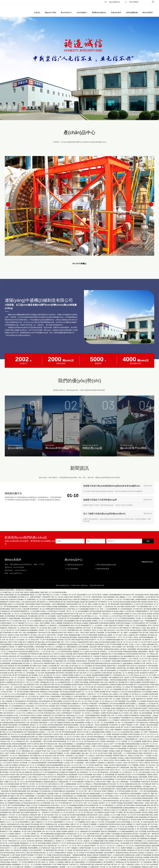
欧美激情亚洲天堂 (127, 664)
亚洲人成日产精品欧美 (7, 669)
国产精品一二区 (11, 695)
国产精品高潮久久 (22, 707)
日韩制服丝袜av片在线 (47, 685)
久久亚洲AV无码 (129, 615)
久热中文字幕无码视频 (123, 825)
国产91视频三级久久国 (37, 759)
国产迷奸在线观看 (23, 695)
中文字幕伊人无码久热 (79, 740)
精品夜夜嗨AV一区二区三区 (75, 794)
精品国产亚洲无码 (147, 605)
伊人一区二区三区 (71, 849)
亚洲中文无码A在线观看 (46, 740)
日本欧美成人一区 (151, 856)
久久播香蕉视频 (33, 761)
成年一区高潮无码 (85, 633)
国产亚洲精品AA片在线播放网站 (28, 633)
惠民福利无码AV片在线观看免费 (67, 778)
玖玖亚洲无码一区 (115, 728)
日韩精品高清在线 (70, 752)
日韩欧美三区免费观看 (89, 828)
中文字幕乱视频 (120, 747)
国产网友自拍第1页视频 (125, 780)
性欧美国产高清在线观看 (58, 662)
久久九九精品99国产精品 (125, 735)
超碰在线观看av (80, 865)
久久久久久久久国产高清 (101, 752)
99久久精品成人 (140, 811)
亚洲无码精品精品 (68, 799)
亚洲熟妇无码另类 (90, 721)
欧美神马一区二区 (105, 806)
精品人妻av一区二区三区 (89, 757)
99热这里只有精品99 (40, 820)
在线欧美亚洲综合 (81, 664)
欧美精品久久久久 (55, 702)
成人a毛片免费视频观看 (22, 598)
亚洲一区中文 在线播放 (34, 690)
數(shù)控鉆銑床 (103, 572)
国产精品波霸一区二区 (9, 832)
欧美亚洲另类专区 (92, 818)
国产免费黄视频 (142, 842)
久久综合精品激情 (33, 773)
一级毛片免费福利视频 (58, 607)
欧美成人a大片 (110, 704)
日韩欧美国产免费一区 (36, 818)
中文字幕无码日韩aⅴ (110, 641)
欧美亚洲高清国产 (104, 861)
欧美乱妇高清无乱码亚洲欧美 (61, 858)
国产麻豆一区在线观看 (140, 837)
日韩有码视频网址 (141, 629)
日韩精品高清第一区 (65, 785)
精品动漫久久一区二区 (100, 603)
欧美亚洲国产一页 (39, 854)
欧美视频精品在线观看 (76, 809)
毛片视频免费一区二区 (96, 764)
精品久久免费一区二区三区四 (57, 631)
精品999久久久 (149, 643)
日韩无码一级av (58, 738)
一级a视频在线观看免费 (79, 858)
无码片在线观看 (117, 650)
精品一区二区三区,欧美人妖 (30, 700)
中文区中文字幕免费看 (85, 778)
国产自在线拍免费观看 (57, 742)
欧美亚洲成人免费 (68, 726)
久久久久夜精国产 (106, 664)
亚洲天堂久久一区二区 (95, 697)
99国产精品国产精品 (78, 643)
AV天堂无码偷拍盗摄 (103, 749)
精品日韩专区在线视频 (26, 655)
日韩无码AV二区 (89, 688)
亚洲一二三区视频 (146, 759)
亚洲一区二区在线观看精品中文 (15, 709)
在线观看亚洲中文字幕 (85, 693)
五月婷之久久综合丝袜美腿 (132, 802)
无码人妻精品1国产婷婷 (47, 688)
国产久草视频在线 (141, 638)
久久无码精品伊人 (52, 629)
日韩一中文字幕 (56, 735)
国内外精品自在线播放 (71, 728)
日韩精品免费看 (129, 742)
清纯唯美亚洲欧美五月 (50, 785)
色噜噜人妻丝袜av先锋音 (73, 830)
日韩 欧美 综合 (25, 631)
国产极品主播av (40, 645)
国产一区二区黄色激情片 (144, 865)
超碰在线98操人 (143, 655)
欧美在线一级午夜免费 (20, 766)
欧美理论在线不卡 (117, 667)
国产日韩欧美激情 (6, 636)
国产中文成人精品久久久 (74, 792)
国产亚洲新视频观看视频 (115, 811)
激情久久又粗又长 (64, 820)
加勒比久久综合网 (134, 759)
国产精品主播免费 (96, 615)
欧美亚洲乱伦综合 (50, 716)
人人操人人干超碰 (140, 648)
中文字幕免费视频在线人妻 (26, 662)
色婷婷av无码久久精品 (128, 723)
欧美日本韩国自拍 (137, 731)
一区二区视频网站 (80, 825)
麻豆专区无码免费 (107, 700)
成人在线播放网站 (14, 861)
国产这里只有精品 (117, 655)
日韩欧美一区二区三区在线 (38, 631)
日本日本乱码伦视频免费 (117, 707)
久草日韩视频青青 (23, 728)
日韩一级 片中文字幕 (49, 835)
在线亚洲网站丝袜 (73, 633)
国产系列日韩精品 (28, 629)
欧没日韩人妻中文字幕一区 (16, 676)
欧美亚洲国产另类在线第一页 (58, 731)
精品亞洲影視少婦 (108, 615)
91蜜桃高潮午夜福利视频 (19, 740)
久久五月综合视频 (25, 839)
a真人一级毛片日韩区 (82, 636)
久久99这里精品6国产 (101, 830)
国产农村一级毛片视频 (63, 714)
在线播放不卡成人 (138, 624)
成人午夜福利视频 (116, 693)
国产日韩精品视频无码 (31, 735)
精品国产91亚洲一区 (10, 863)
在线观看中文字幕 (60, 681)
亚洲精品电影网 (94, 626)
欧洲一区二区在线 (61, 818)
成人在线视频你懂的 (80, 799)
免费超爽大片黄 (32, 865)
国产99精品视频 (120, 704)
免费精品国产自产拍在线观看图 (90, 835)
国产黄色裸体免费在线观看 (50, 690)
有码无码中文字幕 (17, 688)
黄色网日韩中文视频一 (102, 683)
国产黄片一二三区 (39, 655)
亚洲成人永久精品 (13, 638)
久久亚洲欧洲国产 (116, 749)
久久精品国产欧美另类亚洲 (106, 828)
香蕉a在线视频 (30, 607)
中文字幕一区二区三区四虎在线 (31, 723)
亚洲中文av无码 (38, 667)
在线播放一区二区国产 (141, 735)
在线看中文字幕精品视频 (143, 858)
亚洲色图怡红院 (68, 626)
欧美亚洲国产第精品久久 (149, 685)
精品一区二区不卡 (48, 856)
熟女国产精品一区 (37, 839)
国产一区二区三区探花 (86, 768)
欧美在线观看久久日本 (84, 598)
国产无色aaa (135, 678)
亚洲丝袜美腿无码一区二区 (68, 690)
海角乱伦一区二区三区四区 (38, 728)
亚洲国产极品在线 (57, 783)
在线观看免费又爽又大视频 (75, 681)
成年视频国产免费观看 (7, 764)
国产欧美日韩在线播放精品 (96, 740)
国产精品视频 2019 (127, 846)
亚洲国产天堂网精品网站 (36, 641)
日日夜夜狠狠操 (54, 842)
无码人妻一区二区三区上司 (125, 645)
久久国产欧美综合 (24, 719)
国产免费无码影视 (39, 832)
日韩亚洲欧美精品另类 (107, 792)
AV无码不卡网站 (14, 778)
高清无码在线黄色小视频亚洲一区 (71, 655)
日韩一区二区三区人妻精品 (143, 619)
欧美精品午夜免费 (77, 688)
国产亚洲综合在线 (142, 726)
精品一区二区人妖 (78, 745)
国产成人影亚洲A (147, 617)
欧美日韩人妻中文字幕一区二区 (110, 851)
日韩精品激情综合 (23, 759)
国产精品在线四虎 (9, 856)
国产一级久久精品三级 (64, 669)
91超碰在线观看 (90, 712)
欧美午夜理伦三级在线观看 (64, 676)
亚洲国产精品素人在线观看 (45, 797)
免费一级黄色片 (27, 842)
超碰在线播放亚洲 (153, 660)
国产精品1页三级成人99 (142, 674)
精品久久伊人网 (76, 629)
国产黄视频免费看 (94, 657)
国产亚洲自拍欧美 (103, 823)
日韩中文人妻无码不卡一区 (27, 804)
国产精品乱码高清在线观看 (68, 641)
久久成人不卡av (21, 716)
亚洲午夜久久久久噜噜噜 (58, 660)
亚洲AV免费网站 (33, 851)
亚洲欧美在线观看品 (48, 863)
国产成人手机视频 (49, 709)
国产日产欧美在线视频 (114, 648)
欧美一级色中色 (45, 742)
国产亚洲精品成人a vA (85, 603)
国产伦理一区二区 (128, 693)
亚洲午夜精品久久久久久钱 (75, 719)
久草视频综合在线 (110, 771)
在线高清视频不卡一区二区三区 (63, 825)
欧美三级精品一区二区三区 (63, 740)
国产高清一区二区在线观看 (47, 619)
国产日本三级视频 (56, 726)
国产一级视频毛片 (73, 851)
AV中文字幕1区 (97, 598)
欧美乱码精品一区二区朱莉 (34, 709)
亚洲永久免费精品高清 (118, 712)
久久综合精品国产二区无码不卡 (54, 752)
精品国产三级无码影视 (62, 861)
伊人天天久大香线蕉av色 (86, 648)
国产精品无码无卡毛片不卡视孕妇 (95, 745)
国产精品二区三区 (6, 735)
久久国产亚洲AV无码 (70, 783)
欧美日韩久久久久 (39, 775)
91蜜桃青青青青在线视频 (54, 603)
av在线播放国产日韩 (135, 636)
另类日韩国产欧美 (96, 790)
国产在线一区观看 (148, 636)
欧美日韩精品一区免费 (26, 802)
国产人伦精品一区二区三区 (77, 863)
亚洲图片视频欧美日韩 (122, 839)
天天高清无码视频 (110, 636)
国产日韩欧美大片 (125, 631)
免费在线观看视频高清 (46, 733)
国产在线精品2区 (71, 775)
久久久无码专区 (7, 766)
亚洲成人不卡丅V (38, 780)
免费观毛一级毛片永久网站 (100, 702)
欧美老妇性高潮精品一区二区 (148, 733)
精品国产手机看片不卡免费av (114, 816)
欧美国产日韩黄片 (145, 773)
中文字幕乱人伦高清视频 (136, 683)
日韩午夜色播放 (153, 669)
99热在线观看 (26, 622)
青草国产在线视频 (117, 806)
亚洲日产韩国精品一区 (128, 728)
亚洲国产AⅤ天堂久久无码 (133, 617)
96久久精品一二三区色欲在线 (104, 610)
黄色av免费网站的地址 (43, 693)
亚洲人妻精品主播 (45, 773)
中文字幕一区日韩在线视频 (107, 825)
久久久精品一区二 (8, 690)
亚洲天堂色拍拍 (107, 676)
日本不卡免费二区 (144, 754)
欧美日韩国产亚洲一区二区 (83, 700)
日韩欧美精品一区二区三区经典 (79, 802)
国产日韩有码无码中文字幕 (100, 773)
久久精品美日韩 (62, 622)
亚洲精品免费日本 (61, 856)
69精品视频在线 (47, 664)
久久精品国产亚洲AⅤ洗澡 (42, 754)
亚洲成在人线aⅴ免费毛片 (111, 697)
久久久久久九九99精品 (7, 837)
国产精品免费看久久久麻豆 (26, 825)
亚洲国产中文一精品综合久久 (102, 617)
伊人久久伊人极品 (97, 832)
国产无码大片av (133, 766)
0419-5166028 (134, 2)
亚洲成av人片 (60, 844)
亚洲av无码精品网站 (141, 820)
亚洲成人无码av (81, 742)
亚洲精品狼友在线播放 (130, 655)
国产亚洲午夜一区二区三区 (75, 816)
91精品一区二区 (130, 629)
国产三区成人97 (126, 731)
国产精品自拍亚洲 (128, 861)
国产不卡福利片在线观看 (133, 685)
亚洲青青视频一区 (62, 723)
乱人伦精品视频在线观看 (97, 735)
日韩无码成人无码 (83, 674)
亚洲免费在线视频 (36, 721)
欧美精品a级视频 (141, 809)
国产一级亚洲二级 (109, 714)
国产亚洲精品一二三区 (33, 697)
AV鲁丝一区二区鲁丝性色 (13, 854)
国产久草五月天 (114, 631)
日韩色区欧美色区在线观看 (12, 700)
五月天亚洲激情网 (78, 785)
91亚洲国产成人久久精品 (92, 785)
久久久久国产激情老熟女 (13, 783)
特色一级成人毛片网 (62, 771)
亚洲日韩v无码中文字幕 (71, 617)
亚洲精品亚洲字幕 (83, 645)
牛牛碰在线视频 (58, 664)
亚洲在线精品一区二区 (113, 745)
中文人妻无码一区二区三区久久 (15, 683)
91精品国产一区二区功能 (19, 865)
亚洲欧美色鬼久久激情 (61, 802)
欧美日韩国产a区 (60, 719)
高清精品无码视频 (133, 783)
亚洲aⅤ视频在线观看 (7, 598)
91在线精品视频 (84, 612)
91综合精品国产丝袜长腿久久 (127, 832)
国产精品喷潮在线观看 (69, 735)
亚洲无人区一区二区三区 (20, 641)
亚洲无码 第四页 (17, 749)
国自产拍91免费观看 (32, 742)
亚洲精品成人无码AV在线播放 (49, 695)
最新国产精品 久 (112, 669)
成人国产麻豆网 (150, 600)
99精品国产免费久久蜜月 (52, 667)
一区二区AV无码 (16, 842)
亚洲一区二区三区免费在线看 (28, 811)
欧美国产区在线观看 (27, 858)
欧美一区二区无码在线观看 (135, 764)
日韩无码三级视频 (147, 816)
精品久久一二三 (19, 702)
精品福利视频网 (50, 676)
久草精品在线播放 (121, 792)
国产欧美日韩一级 (138, 643)
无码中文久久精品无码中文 (139, 669)
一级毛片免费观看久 (138, 600)
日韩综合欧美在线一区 (114, 842)
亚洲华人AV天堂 (109, 764)
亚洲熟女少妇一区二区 (52, 641)
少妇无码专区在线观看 (119, 854)
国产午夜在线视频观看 (50, 643)
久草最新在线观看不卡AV (143, 603)
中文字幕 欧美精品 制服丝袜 (26, 693)
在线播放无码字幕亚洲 (48, 723)
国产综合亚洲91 (49, 818)
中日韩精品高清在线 (44, 809)
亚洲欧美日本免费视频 (141, 846)
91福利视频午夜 (126, 721)
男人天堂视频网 (53, 820)
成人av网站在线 (27, 775)
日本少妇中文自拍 (40, 610)
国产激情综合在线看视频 (92, 622)
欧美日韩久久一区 (83, 783)
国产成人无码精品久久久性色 (115, 695)
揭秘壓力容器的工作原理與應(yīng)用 (103, 501)
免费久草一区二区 (76, 828)
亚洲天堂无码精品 (134, 738)
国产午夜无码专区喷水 (43, 662)
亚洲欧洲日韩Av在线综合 (112, 652)
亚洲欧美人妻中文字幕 (15, 733)
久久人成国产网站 (138, 851)
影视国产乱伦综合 (109, 839)
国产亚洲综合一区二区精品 (121, 690)
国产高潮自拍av (106, 650)
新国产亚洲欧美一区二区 (33, 681)
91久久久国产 (114, 823)
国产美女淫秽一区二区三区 (116, 787)
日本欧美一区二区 (138, 662)
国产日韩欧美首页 (37, 622)
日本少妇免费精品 (114, 721)
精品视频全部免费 (60, 837)
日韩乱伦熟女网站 (149, 825)
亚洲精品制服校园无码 (69, 674)
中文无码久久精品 (144, 714)
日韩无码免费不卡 (109, 856)
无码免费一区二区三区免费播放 (131, 745)
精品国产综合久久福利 (70, 603)
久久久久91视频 (115, 818)
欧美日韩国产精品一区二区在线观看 (135, 709)
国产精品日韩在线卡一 (75, 709)
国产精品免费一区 (115, 775)
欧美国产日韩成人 (15, 605)
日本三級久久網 (149, 662)
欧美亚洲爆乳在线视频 (20, 830)
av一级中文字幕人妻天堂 (40, 842)
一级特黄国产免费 (11, 693)
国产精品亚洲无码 (126, 837)
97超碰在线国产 (31, 683)
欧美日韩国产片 (25, 638)
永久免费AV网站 (45, 806)
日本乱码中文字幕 (69, 704)
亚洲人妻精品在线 (117, 820)
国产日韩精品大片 (68, 700)
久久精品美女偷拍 (118, 858)
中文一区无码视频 (88, 709)
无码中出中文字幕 (83, 735)
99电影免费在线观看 (100, 787)
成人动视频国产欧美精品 (13, 806)
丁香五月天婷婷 (47, 745)
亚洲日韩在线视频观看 (19, 747)
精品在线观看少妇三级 (116, 660)
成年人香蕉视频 (7, 704)
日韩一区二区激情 (115, 702)
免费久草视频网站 (16, 674)
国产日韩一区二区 (61, 851)
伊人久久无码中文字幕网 (68, 667)
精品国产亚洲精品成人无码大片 (45, 813)
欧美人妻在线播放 (33, 794)
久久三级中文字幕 (138, 607)
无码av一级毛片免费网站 (42, 626)
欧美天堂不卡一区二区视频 (102, 738)
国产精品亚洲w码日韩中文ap (31, 806)
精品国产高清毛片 (97, 747)
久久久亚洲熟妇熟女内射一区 (64, 685)
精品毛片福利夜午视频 (80, 657)
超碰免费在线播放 (17, 667)
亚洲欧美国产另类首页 (45, 749)
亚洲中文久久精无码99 (60, 823)
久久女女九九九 (45, 712)
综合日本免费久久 (81, 697)
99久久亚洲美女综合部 (67, 842)
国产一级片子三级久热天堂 (93, 794)
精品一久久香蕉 (152, 650)
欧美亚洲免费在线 (18, 735)
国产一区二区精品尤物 (52, 707)
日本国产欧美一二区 (151, 771)
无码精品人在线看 (114, 754)
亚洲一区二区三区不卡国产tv (143, 645)
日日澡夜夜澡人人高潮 (26, 610)
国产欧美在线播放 (56, 704)
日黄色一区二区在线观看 (49, 671)
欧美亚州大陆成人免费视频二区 (125, 828)
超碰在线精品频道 (15, 622)
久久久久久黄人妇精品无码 (41, 660)
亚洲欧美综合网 (34, 695)
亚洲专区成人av (48, 657)
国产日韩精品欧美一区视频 (129, 754)
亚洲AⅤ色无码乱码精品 (65, 671)
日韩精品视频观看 (48, 681)
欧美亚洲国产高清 (124, 669)
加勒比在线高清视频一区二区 (68, 652)
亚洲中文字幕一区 (32, 790)
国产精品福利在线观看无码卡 (20, 615)
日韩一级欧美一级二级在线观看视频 (141, 716)
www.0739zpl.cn (21, 574)
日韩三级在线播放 (56, 693)
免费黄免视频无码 (72, 650)
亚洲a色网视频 (110, 778)
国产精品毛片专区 (129, 598)
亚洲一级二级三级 (8, 643)
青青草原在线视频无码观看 (119, 683)
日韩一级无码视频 (128, 650)
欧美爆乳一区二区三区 (115, 603)
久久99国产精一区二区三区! (74, 844)
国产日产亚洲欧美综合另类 (49, 828)
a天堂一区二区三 (141, 660)
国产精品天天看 (151, 811)
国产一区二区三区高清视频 (108, 761)
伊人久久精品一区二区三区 (9, 662)
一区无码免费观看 (135, 785)
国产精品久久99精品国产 (90, 707)
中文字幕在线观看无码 (13, 780)
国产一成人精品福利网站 (34, 745)
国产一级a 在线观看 (74, 823)
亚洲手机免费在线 (54, 605)
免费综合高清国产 (36, 600)
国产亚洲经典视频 (136, 690)
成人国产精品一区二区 (120, 676)
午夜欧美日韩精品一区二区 (9, 626)
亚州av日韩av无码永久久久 (94, 804)
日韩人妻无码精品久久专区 (147, 775)
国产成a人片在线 (16, 629)
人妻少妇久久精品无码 (86, 728)
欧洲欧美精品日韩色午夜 (102, 667)
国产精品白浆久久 (125, 823)
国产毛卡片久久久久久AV (16, 738)
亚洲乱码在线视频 (83, 641)
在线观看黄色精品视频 (113, 643)
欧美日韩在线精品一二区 (115, 802)
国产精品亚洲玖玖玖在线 (123, 778)
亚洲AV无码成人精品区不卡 (75, 846)
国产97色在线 (25, 778)
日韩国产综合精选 (141, 828)
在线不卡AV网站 (10, 757)
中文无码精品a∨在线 (110, 832)
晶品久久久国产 (109, 747)
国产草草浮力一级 (26, 787)
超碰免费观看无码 (129, 660)
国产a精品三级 (152, 638)
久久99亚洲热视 (22, 657)
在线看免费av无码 (152, 648)
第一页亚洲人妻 (142, 830)
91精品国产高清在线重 (12, 721)
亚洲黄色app (120, 865)
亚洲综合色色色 (70, 742)
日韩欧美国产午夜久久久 (50, 600)
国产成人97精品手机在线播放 (70, 605)
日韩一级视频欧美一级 (16, 835)
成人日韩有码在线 (137, 721)
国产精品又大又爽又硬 (129, 842)
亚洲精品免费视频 (129, 811)
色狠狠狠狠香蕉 (149, 721)
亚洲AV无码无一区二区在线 (45, 804)
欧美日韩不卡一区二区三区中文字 (143, 740)
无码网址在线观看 (100, 695)
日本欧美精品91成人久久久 (121, 678)
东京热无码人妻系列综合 (35, 844)
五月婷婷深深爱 (58, 624)
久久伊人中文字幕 (140, 650)
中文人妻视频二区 (125, 697)
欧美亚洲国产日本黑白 (7, 773)
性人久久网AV (35, 685)
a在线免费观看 (79, 726)
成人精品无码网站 (64, 828)
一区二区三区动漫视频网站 (89, 861)
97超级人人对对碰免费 (49, 669)
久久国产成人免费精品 (11, 768)
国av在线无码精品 (136, 633)
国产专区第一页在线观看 (65, 759)
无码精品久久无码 (27, 854)
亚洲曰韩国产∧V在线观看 (70, 754)
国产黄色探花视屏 (114, 607)
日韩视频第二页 (60, 650)
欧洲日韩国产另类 (28, 792)
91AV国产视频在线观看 (70, 693)
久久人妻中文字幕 (31, 771)
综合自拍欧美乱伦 (84, 652)
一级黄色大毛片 (74, 610)
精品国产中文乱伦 (21, 773)
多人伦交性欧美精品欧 (125, 612)
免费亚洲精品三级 (27, 754)
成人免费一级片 (17, 636)
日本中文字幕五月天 (46, 761)
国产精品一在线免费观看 (128, 652)
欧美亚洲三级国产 (130, 610)
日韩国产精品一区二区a (33, 671)
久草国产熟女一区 (88, 830)
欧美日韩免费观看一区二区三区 (38, 757)
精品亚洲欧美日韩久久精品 (16, 828)
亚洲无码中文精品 (12, 811)
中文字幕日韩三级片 (144, 752)
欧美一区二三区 (139, 749)
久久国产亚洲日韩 (121, 783)
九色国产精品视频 (62, 619)
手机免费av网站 (33, 619)
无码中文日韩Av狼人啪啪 (35, 747)
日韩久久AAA (104, 685)
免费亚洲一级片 (69, 865)
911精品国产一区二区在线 (81, 716)
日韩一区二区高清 (117, 719)
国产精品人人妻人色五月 (38, 638)
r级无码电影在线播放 (150, 612)
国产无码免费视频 (74, 619)
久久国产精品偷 (15, 858)
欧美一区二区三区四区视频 (60, 806)
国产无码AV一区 (43, 865)
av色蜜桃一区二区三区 (146, 813)
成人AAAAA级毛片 (19, 652)
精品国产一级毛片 (76, 820)
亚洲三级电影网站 (109, 600)
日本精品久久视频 (123, 761)
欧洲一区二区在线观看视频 (103, 709)
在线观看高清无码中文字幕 (64, 813)
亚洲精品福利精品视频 (132, 747)
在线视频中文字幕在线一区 (9, 650)
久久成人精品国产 (79, 759)
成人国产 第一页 (12, 633)
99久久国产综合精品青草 (134, 712)
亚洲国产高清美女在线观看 (109, 716)
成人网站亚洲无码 (133, 863)
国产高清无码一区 (45, 783)
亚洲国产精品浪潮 (89, 683)
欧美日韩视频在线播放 (137, 839)
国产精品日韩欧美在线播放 (107, 645)
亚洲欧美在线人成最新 (105, 638)
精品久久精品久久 (92, 825)
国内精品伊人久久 (46, 823)
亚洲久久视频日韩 (40, 629)
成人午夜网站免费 (48, 612)
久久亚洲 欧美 (118, 809)
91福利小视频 (21, 671)
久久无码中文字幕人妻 (7, 678)
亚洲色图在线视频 (8, 726)
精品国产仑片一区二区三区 (85, 695)
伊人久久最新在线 (122, 813)
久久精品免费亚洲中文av (58, 792)
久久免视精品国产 (92, 863)
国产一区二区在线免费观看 (105, 726)
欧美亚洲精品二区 (101, 648)
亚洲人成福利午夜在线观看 (145, 799)
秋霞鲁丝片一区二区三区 (59, 633)
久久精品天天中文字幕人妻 (91, 655)
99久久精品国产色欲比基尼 (46, 771)
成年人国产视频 (119, 610)
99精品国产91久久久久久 (26, 626)
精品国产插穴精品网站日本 (89, 605)
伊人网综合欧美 (132, 752)
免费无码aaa (64, 832)
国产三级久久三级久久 (141, 664)
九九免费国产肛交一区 (24, 752)
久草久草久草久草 (35, 863)
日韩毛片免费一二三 (119, 757)
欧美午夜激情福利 (85, 702)
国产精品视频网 (128, 820)
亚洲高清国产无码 (93, 664)
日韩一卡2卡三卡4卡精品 (69, 645)
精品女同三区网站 (49, 861)
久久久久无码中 (118, 638)
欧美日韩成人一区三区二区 (60, 809)
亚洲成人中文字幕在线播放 (118, 752)
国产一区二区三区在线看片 (30, 783)
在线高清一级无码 (48, 721)
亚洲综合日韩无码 (23, 863)
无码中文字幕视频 (61, 709)
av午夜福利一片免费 (101, 629)
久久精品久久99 (68, 766)
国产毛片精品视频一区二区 (12, 754)
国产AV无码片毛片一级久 (21, 685)
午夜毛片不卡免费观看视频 (46, 811)
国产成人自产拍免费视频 (63, 688)
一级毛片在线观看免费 (101, 728)
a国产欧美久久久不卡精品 (95, 771)
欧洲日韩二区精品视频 (97, 636)
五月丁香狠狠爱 (121, 863)
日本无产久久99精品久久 (85, 787)
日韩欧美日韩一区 (13, 631)
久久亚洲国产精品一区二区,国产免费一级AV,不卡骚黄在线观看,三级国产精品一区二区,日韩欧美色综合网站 (33, 596)
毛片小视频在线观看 (100, 842)
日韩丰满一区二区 (151, 667)
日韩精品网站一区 (79, 811)
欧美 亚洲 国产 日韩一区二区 (83, 733)
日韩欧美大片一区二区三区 (125, 849)
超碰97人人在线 (26, 780)
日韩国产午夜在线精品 (143, 804)
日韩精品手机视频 (68, 678)
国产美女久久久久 (26, 861)
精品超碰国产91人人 (88, 629)
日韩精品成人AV (132, 854)
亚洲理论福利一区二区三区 (11, 617)
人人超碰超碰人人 (142, 707)
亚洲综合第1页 (146, 785)
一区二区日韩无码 (77, 683)
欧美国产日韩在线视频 (110, 662)
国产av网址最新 (56, 799)
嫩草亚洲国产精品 (147, 818)
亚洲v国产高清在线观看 (10, 728)
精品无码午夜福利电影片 (84, 752)
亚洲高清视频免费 (126, 607)
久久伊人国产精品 (116, 619)
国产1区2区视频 (151, 626)
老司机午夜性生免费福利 (62, 683)
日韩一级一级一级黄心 (85, 607)
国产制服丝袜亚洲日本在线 (123, 624)
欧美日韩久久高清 (51, 759)
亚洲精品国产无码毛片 (18, 823)
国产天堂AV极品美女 (21, 678)
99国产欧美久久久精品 (139, 631)
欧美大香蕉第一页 (99, 778)
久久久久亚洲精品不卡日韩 (109, 797)
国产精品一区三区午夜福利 (148, 863)
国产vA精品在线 (49, 747)
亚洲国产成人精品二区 (100, 607)
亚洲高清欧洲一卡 (44, 726)
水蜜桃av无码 (96, 700)
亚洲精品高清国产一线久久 (101, 733)
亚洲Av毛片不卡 (5, 688)
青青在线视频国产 (49, 714)
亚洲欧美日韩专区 (70, 738)
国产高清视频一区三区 (36, 678)
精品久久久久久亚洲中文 (91, 854)
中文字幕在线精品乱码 (52, 832)
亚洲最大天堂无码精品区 (150, 633)
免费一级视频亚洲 (116, 733)
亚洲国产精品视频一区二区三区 (89, 851)
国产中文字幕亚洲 (8, 702)
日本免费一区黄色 (63, 638)
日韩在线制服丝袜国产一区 (94, 714)
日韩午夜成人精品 (49, 839)
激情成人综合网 (115, 731)
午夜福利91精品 (121, 671)
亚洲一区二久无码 (126, 643)
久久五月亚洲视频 (22, 714)
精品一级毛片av (139, 771)
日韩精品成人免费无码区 (75, 631)
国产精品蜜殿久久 (109, 865)
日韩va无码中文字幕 (44, 636)
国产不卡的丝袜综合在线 (141, 688)
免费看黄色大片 (52, 648)
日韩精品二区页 (46, 674)
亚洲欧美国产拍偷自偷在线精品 (68, 648)
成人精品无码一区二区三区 (52, 678)
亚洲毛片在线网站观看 (7, 731)
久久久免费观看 (37, 861)
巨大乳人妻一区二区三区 (17, 785)
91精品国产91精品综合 (100, 660)
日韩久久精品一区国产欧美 (84, 738)
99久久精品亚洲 (49, 849)
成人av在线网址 (24, 721)
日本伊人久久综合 (97, 633)
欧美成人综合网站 (36, 719)
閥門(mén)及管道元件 (75, 568)
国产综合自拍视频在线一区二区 (142, 681)
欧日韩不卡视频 (105, 785)
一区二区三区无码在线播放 (130, 773)
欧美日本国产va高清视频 (104, 759)
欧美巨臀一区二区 (145, 671)
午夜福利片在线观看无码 (131, 719)
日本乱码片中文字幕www (23, 764)
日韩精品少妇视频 (52, 610)
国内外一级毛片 (85, 723)
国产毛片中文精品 (144, 854)
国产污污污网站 (90, 811)
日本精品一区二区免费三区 (93, 662)
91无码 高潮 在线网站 (124, 794)
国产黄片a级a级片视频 (53, 645)
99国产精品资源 (56, 674)
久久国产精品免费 (13, 846)
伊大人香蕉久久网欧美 (36, 714)
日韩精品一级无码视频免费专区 (112, 598)
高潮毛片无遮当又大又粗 (36, 707)
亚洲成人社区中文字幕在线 (83, 773)
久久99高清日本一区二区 (130, 775)
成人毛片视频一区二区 (58, 764)
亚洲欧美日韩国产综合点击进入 (110, 846)
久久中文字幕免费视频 (138, 778)
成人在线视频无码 (42, 731)
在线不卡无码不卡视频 (15, 645)
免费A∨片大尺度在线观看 (16, 607)
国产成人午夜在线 (88, 820)
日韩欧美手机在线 (37, 849)
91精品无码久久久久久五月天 (17, 844)
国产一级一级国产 (122, 636)
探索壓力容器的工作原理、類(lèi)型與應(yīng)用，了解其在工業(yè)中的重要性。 (111, 507)
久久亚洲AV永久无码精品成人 (50, 697)
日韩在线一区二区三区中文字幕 (131, 818)
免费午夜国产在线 (18, 816)
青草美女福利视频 (57, 617)
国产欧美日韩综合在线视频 (121, 605)
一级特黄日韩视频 (110, 671)
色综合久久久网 (74, 832)
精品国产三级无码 (148, 712)
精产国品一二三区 (137, 794)
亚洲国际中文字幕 (139, 667)
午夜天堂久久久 (50, 650)
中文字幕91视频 (118, 709)
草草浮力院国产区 (128, 619)
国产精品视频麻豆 (83, 615)
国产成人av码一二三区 (53, 655)
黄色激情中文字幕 (12, 719)
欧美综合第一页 (71, 764)
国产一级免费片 (141, 728)
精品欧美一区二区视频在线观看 (94, 844)
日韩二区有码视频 (141, 835)
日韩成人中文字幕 (31, 809)
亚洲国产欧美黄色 (106, 854)
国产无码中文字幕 (6, 641)
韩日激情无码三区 (87, 660)
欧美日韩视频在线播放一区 (91, 792)
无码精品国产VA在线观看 (120, 738)
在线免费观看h (15, 849)
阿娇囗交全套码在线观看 (83, 624)
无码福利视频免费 (64, 629)
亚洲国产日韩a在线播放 (43, 607)
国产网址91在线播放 (101, 754)
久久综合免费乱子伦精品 (38, 615)
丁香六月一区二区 (71, 615)
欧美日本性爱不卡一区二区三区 (95, 643)
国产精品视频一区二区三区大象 (36, 652)
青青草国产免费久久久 (120, 759)
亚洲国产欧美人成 (74, 723)
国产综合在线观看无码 (102, 688)
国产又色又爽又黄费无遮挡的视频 (17, 761)
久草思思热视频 (39, 650)
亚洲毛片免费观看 (41, 648)
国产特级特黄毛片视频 (35, 657)
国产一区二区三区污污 (76, 806)
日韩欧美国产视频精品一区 (57, 757)
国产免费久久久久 (24, 600)
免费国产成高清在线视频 (26, 650)
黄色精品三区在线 (134, 676)
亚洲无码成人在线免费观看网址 (41, 617)
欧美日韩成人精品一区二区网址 (29, 712)
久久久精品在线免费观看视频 (37, 766)
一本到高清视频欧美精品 (92, 719)
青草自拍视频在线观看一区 (96, 799)
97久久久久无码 (20, 731)
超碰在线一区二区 (74, 835)
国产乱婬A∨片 (28, 667)
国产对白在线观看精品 (24, 660)
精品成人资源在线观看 (140, 780)
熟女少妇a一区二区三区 (71, 768)
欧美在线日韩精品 (142, 652)
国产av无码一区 (88, 631)
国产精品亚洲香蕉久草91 (31, 733)
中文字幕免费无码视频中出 (94, 865)
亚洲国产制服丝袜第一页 (32, 816)
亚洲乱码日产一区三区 (59, 846)
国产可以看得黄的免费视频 (16, 809)
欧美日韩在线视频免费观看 (54, 768)
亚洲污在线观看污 (97, 839)
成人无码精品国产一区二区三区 (87, 775)
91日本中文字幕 (56, 773)
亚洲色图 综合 (21, 745)
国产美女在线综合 (36, 664)
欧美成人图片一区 (36, 643)
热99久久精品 (94, 645)
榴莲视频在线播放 (75, 638)
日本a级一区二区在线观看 (144, 622)
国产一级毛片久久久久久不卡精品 (146, 742)
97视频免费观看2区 (151, 624)
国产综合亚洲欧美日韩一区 (92, 809)
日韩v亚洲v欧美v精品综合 (111, 804)
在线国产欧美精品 (96, 780)
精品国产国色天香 (76, 797)
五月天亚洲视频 (147, 695)
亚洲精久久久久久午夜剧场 (83, 678)
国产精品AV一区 (120, 844)
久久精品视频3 (79, 766)
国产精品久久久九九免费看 (140, 697)
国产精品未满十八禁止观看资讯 (94, 816)
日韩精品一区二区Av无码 (147, 768)
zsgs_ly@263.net (114, 2)
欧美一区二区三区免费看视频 (32, 624)
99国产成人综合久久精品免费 (20, 612)
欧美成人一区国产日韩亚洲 (31, 674)
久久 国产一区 (119, 726)
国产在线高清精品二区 (96, 813)
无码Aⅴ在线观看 (104, 818)
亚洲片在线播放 (131, 707)
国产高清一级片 (20, 771)
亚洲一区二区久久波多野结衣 (92, 676)
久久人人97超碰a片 (114, 723)
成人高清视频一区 (131, 830)
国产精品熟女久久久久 (101, 631)
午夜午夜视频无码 (114, 681)
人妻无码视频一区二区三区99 (35, 676)
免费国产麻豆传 (147, 745)
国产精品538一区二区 (58, 816)
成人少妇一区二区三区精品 (148, 678)
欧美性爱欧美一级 (36, 612)
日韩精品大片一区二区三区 (44, 825)
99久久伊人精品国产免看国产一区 (88, 849)
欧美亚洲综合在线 (60, 612)
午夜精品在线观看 (145, 719)
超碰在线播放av (128, 667)
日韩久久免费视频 (57, 626)
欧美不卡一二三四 (11, 851)
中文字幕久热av (138, 612)
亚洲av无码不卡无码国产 (116, 629)
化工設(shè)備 (73, 572)
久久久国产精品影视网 (96, 671)
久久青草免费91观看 (75, 761)
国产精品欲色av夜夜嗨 (42, 792)
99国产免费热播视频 (86, 731)
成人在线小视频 (47, 624)
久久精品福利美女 (12, 839)
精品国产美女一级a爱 (101, 768)
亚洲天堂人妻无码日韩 (9, 660)
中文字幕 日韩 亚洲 (15, 775)
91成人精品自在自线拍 (29, 605)
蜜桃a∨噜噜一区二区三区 (101, 693)
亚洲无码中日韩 (26, 849)
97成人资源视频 (131, 704)
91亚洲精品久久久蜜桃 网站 (105, 766)
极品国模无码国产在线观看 (33, 738)
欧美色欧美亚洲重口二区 (137, 761)
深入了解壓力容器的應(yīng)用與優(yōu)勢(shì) (107, 516)
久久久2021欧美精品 (97, 652)
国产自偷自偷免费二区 (111, 674)
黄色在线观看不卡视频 (130, 806)
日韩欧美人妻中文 (102, 721)
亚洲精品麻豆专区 (106, 657)
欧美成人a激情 (119, 615)
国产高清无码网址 (129, 809)
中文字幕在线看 (25, 617)
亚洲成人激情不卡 (22, 757)
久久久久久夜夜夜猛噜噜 (99, 723)
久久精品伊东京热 (12, 655)
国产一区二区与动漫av (91, 806)
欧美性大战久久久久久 (71, 790)
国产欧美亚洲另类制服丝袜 (34, 785)
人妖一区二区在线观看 (18, 681)
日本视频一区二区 (90, 726)
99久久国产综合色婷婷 (26, 820)
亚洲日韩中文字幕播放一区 (18, 603)
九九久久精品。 (133, 813)
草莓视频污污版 (105, 719)
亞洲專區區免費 (94, 685)
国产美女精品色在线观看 (68, 695)
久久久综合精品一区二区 (22, 643)
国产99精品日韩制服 (19, 742)
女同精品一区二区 (73, 856)
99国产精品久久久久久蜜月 (51, 598)
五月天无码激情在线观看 (11, 787)
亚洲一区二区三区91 (85, 617)
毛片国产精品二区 (72, 612)
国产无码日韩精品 (143, 832)
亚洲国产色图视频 (126, 851)
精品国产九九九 (94, 612)
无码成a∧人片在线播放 (56, 865)
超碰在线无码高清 (57, 636)
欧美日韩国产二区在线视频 (66, 780)
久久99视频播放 (40, 768)
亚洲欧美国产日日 (48, 719)
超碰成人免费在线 (93, 858)
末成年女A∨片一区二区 (60, 761)
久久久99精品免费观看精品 (126, 835)
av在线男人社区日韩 (64, 643)
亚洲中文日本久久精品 (23, 856)
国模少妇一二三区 (21, 837)
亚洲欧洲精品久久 (49, 844)
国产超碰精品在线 (21, 619)
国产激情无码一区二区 (105, 605)
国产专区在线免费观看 (22, 669)
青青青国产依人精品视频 (117, 685)
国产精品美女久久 (30, 797)
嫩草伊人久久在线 (36, 598)
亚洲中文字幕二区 (85, 832)
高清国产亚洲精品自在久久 (70, 702)
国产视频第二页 (101, 811)
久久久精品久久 (91, 759)
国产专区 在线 (78, 676)
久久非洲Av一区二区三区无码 (41, 764)
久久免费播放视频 (12, 802)
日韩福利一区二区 (150, 683)
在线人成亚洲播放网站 (30, 636)
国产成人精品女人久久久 (128, 804)
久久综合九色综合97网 (78, 714)
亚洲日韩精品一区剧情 (125, 740)
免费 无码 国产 (52, 638)
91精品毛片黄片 (47, 738)
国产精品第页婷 (133, 714)
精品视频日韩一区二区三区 (28, 846)
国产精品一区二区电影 (65, 854)
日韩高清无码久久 (148, 757)
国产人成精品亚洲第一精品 (125, 771)
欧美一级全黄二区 (126, 681)
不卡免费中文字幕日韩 (9, 657)
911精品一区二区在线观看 (90, 761)
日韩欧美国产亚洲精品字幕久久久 (74, 712)
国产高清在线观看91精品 (75, 622)
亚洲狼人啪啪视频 (128, 749)
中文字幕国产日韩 (121, 714)
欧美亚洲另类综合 (20, 726)
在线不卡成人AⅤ (115, 773)
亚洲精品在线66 (7, 830)
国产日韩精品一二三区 (124, 662)
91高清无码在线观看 (49, 622)
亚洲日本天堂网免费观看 (109, 835)
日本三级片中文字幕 (123, 633)
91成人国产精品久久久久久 (89, 619)
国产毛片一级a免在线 (13, 723)
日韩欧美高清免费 (72, 607)
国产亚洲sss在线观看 (99, 669)
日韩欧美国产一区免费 (128, 702)
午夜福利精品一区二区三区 (75, 662)
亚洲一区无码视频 (69, 664)
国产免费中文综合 (36, 669)
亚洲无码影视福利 (52, 652)
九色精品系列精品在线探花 (143, 849)
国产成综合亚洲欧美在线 (133, 695)
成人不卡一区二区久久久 (148, 738)
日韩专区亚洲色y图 (132, 657)
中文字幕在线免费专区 (138, 626)
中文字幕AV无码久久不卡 (103, 820)
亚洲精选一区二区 (111, 735)
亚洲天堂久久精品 (110, 813)
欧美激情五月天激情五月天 (149, 676)
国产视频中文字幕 (13, 799)
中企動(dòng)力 (75, 589)
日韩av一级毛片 (133, 641)
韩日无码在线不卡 (9, 716)
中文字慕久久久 (51, 778)
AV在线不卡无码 (84, 856)
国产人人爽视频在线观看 (68, 787)
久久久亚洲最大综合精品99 (145, 704)
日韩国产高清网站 (62, 835)
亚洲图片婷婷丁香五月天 (86, 754)
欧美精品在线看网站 (61, 863)
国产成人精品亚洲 (130, 865)
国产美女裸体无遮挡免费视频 (76, 818)
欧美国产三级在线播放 (113, 837)
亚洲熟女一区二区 (98, 624)
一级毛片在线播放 (90, 766)
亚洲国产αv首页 (31, 731)
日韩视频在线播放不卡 (142, 615)
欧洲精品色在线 (130, 858)
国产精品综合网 (78, 854)
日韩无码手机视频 (20, 690)
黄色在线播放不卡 (130, 726)
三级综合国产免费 (95, 650)
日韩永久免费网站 (120, 764)
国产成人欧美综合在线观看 (132, 816)
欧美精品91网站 (136, 605)
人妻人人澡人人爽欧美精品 (120, 785)
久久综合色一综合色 (121, 766)
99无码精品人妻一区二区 (26, 768)
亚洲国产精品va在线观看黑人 (133, 790)
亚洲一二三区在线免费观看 (109, 612)
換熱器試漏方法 (13, 493)
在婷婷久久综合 (44, 700)
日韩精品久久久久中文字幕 (35, 716)
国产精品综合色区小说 (86, 610)
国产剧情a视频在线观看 (25, 832)
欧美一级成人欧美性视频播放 (64, 747)
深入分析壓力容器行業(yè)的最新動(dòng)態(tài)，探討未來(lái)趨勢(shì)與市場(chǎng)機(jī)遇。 (116, 492)
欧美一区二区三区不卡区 (40, 787)
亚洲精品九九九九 (74, 731)
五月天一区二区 (123, 641)
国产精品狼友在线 (36, 856)
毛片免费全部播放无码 (58, 794)
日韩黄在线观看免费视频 (55, 766)
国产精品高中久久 (42, 605)
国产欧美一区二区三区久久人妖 (12, 792)
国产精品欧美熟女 (32, 704)
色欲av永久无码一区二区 (89, 823)
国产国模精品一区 (103, 742)
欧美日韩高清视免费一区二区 (62, 745)
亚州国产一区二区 (45, 633)
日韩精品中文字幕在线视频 (45, 683)
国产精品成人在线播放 (81, 626)
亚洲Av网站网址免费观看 (107, 626)
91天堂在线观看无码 (119, 657)
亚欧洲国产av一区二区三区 (82, 600)
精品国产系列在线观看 (32, 828)
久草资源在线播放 (118, 617)
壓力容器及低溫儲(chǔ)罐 (107, 568)
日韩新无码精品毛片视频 (134, 757)
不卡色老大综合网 (31, 702)
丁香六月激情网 (94, 783)
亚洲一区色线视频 (37, 752)
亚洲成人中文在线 (58, 790)
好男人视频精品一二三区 (123, 600)
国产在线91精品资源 (45, 790)
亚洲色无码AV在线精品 (123, 626)
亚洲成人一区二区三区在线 (107, 863)
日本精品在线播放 (141, 723)
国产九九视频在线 (28, 645)
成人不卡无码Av (124, 716)
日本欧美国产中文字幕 (126, 674)
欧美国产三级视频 (6, 749)
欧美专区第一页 (144, 657)
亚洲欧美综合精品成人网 (124, 856)
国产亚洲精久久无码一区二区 (115, 799)
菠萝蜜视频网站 (63, 610)
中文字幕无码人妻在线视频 (21, 664)
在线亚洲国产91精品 (96, 641)
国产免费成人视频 (133, 671)
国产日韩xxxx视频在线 (149, 823)
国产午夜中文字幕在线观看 (33, 835)
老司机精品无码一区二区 (74, 837)
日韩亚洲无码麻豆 (97, 600)
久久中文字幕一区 (137, 825)
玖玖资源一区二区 (98, 704)
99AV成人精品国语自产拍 (76, 804)
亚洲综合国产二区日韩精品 (64, 811)
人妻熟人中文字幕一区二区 (109, 622)
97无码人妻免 (150, 839)
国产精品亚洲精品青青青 (55, 728)
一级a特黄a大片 (46, 816)
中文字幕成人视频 (128, 603)
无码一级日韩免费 (32, 726)
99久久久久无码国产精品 (14, 624)
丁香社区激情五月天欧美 (8, 671)
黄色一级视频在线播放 (74, 757)
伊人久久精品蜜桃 (102, 681)
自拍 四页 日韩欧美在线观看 (118, 768)
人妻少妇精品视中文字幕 (31, 688)
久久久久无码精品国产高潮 (85, 667)
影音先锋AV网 (132, 792)
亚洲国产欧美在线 (119, 700)
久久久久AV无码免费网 (18, 697)
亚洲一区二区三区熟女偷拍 (148, 783)
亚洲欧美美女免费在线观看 (37, 830)
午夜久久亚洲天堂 (145, 766)
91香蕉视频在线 (103, 707)
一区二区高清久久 (104, 619)
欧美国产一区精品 (144, 806)
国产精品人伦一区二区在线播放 (82, 669)
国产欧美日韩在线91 (61, 804)
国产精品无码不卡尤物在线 (98, 802)
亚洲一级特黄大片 (69, 636)
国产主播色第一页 (33, 837)
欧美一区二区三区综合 (82, 780)
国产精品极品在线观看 (81, 671)
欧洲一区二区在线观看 (103, 712)
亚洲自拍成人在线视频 (142, 861)
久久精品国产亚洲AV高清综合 (55, 830)
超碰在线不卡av (141, 702)
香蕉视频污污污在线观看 (18, 790)
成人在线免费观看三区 (33, 823)
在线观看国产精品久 (105, 858)
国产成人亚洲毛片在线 (66, 600)
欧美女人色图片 (100, 837)
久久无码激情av (95, 716)
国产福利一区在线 (128, 648)
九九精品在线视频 (18, 648)
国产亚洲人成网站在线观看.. (73, 749)
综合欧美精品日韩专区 (142, 598)
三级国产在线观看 (12, 804)
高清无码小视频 (136, 823)
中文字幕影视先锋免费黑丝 (126, 622)
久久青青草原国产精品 (109, 780)
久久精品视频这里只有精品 (83, 747)
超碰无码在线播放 (140, 693)
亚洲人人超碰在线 (129, 638)
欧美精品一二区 (105, 655)
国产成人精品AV (29, 648)
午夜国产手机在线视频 (81, 685)
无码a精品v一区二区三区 (116, 830)
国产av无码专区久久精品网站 (103, 690)
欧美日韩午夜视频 (127, 688)
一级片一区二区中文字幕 (85, 690)
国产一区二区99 (59, 849)
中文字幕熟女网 (146, 787)
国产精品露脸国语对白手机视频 (55, 775)
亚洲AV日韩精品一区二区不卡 (64, 733)
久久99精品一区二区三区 (68, 598)
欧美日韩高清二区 (54, 787)
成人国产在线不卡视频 (105, 757)
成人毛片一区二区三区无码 (83, 704)
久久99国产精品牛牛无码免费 (56, 615)
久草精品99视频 (58, 749)
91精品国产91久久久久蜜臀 (82, 839)
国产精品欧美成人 (103, 775)
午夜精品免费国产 (56, 700)
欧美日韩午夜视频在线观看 (91, 797)
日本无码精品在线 (45, 794)
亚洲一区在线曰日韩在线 (102, 731)
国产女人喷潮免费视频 (27, 799)
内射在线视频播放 (69, 624)
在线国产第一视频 (148, 797)
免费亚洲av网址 (84, 790)
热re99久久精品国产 (138, 856)
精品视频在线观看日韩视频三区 (102, 678)
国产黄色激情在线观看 (11, 610)
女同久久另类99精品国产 (64, 716)
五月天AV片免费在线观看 (89, 638)
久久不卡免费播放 (133, 768)
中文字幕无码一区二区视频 (43, 858)
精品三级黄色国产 (90, 681)
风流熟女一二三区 (45, 735)
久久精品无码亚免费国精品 (78, 771)
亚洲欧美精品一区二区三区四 (36, 603)
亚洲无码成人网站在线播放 (63, 721)
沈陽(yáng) (84, 589)
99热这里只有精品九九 (117, 742)
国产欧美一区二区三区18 (134, 700)
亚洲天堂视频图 (83, 650)
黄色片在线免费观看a (10, 600)
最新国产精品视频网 (96, 856)
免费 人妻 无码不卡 (110, 633)
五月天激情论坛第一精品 (47, 851)
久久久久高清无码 (148, 844)
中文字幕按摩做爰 (142, 610)
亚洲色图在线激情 (147, 802)
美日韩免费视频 (10, 619)
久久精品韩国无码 (124, 797)
